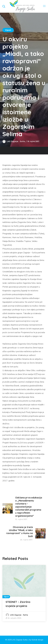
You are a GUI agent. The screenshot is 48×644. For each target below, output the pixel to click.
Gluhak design (37, 640)
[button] (4, 6)
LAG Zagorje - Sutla (16, 141)
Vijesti (8, 30)
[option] (24, 593)
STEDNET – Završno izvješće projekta (18, 604)
